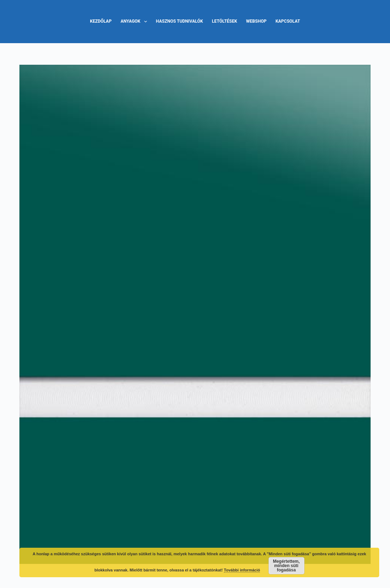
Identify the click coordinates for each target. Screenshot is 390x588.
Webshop (256, 21)
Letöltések (225, 21)
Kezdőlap (101, 21)
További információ (242, 570)
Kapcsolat (288, 21)
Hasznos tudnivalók (180, 21)
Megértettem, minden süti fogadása (286, 566)
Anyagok (135, 22)
